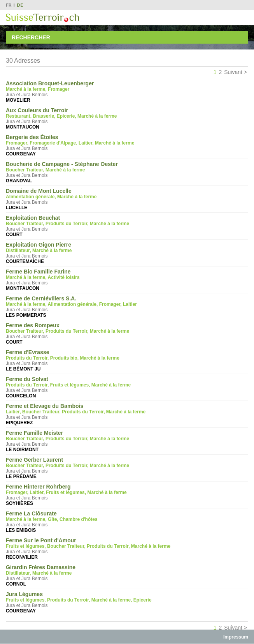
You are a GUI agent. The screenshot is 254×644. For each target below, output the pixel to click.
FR (9, 5)
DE (20, 5)
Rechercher (31, 37)
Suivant (233, 72)
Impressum (236, 637)
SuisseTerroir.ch (42, 18)
